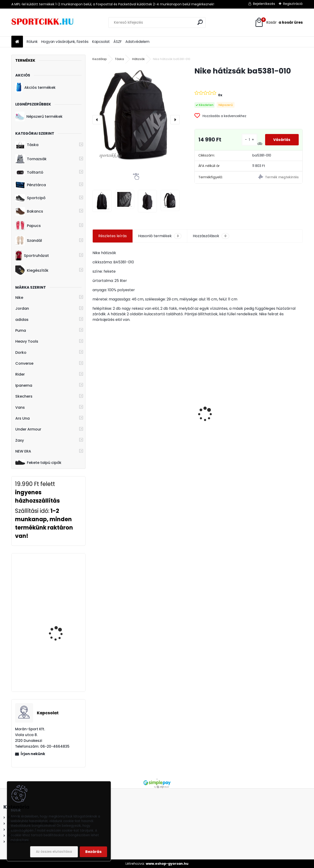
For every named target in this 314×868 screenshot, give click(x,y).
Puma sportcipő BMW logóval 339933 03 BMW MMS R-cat (62, 619)
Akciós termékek (35, 87)
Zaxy (20, 440)
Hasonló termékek (160, 236)
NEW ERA (23, 451)
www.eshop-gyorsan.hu (167, 864)
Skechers (24, 396)
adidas (22, 320)
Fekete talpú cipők (38, 463)
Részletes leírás (113, 236)
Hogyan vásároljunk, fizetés (65, 42)
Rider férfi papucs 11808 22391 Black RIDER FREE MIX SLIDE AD (170, 410)
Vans (20, 407)
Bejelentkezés (264, 4)
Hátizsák (138, 59)
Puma (21, 330)
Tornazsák (31, 159)
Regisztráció (293, 4)
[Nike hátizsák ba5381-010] (136, 116)
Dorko (21, 353)
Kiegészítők (32, 270)
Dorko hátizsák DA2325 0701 (117, 431)
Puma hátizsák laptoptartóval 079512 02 (276, 420)
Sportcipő (30, 198)
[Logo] (43, 22)
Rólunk (32, 42)
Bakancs (29, 211)
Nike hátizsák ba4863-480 (223, 428)
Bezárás (93, 852)
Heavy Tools (27, 341)
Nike (19, 298)
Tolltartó (29, 172)
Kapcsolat (101, 42)
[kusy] (156, 452)
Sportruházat (32, 255)
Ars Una (22, 418)
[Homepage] (17, 42)
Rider (20, 374)
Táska (27, 145)
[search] (200, 22)
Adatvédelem (137, 42)
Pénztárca (31, 185)
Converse (24, 363)
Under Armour (28, 429)
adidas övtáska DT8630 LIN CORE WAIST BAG (62, 577)
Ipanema (24, 385)
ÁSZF (118, 42)
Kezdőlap (100, 59)
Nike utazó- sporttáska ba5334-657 (61, 659)
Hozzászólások (211, 236)
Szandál (29, 241)
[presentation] (97, 120)
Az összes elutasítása (54, 852)
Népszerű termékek (39, 116)
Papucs (28, 226)
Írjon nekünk (33, 754)
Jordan (22, 308)
